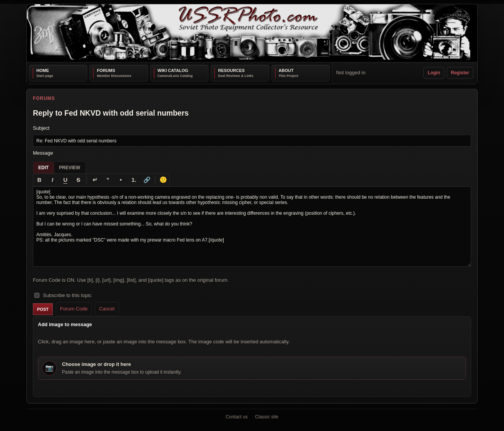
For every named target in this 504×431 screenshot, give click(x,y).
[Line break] (95, 180)
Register (460, 73)
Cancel (107, 309)
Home (43, 70)
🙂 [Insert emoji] (163, 180)
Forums (106, 70)
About (286, 70)
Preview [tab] (69, 168)
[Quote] (108, 180)
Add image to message (65, 324)
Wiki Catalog (173, 70)
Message (43, 153)
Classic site (267, 417)
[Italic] (52, 180)
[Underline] (65, 180)
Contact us (237, 417)
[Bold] (39, 180)
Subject (41, 128)
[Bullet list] (121, 180)
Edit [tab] (43, 168)
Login (434, 73)
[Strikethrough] (78, 180)
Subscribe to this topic (63, 295)
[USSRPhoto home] (252, 33)
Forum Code (74, 309)
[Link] (147, 180)
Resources (231, 70)
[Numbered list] (134, 180)
